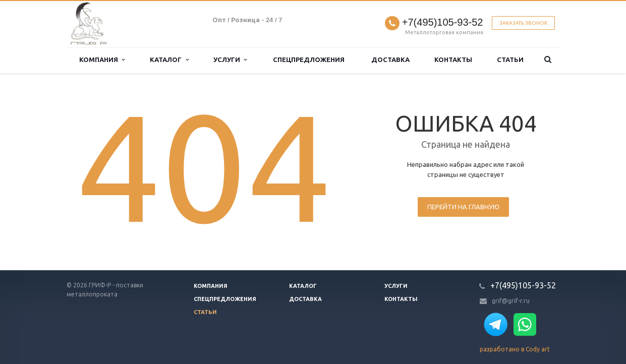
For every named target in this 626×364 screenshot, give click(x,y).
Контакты (453, 60)
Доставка (390, 60)
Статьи (510, 60)
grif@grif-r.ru (511, 301)
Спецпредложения (309, 60)
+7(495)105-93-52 (443, 22)
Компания (102, 60)
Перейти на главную (463, 207)
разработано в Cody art (515, 349)
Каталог (169, 60)
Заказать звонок (523, 23)
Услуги (230, 60)
